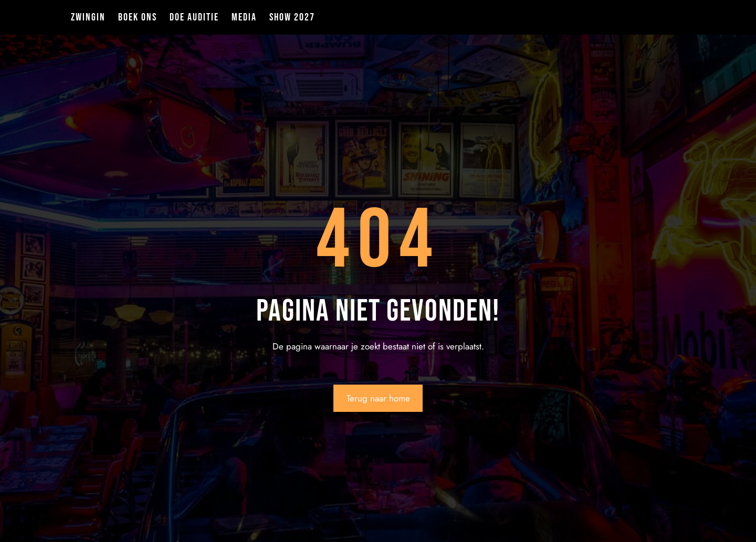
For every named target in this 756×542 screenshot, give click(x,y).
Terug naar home (378, 398)
